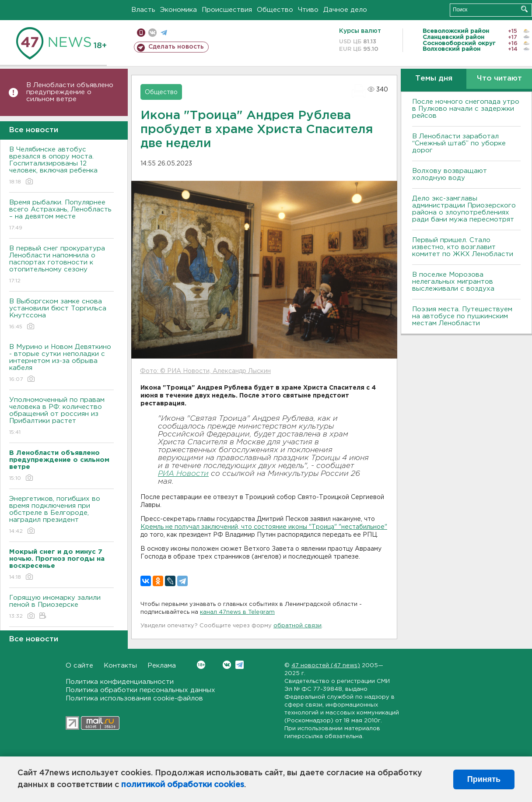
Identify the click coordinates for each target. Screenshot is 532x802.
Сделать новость (176, 47)
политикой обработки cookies (183, 785)
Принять (484, 779)
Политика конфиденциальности (120, 682)
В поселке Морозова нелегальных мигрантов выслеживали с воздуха (453, 282)
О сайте (79, 666)
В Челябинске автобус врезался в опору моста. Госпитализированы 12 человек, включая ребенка (61, 166)
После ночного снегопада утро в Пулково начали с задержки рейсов (466, 109)
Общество (275, 10)
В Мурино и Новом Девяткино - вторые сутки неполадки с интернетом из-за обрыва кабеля (61, 364)
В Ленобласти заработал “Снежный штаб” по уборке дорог (459, 143)
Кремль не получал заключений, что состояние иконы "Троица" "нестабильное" (264, 527)
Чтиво (308, 10)
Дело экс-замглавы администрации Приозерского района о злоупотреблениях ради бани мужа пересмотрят (464, 209)
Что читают (499, 79)
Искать (524, 9)
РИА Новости (183, 474)
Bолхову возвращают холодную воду (450, 174)
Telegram (240, 665)
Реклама (162, 666)
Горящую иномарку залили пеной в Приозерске (61, 607)
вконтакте (152, 33)
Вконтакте (201, 665)
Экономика (178, 10)
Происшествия (227, 10)
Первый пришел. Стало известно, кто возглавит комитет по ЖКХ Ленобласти (463, 247)
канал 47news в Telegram (237, 612)
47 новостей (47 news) (326, 666)
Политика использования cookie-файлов (134, 698)
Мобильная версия (141, 33)
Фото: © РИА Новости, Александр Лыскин (205, 371)
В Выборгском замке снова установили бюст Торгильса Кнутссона (61, 315)
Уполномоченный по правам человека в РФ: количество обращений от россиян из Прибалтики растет (61, 417)
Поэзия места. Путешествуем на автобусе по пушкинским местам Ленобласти (462, 316)
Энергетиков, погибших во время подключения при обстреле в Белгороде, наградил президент (61, 515)
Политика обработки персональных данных (140, 690)
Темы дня (434, 79)
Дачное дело (345, 10)
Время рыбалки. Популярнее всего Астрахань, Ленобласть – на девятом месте (61, 216)
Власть (143, 10)
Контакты (120, 666)
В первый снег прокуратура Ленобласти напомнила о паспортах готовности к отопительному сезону (61, 265)
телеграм (164, 33)
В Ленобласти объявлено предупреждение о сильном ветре (70, 92)
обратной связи (297, 626)
